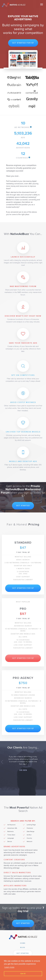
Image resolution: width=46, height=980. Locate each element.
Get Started (23, 506)
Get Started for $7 (23, 43)
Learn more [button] (9, 967)
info (31, 127)
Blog (23, 947)
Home (23, 943)
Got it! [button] (23, 974)
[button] (2, 762)
